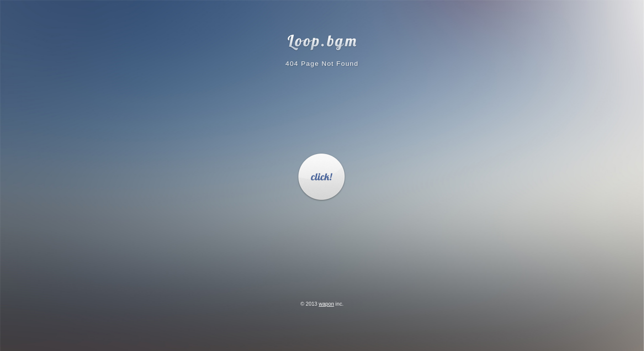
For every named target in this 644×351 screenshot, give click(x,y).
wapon (326, 304)
